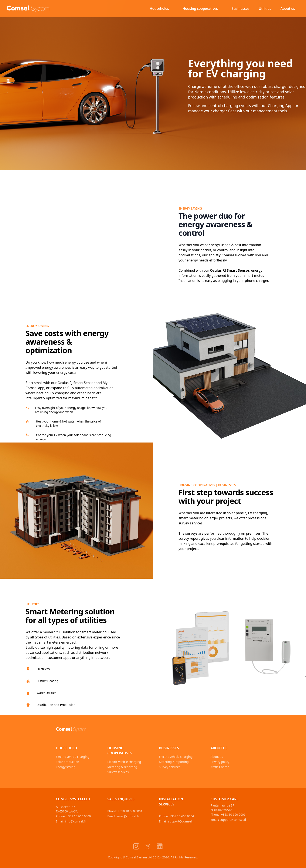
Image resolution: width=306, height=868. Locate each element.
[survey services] (76, 511)
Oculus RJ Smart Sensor (230, 270)
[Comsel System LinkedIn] (162, 846)
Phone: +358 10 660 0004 (176, 816)
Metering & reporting (122, 767)
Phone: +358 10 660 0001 (125, 811)
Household (67, 748)
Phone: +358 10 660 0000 (73, 816)
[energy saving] (229, 374)
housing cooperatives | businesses (207, 485)
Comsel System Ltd (73, 799)
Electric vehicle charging (73, 757)
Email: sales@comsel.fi (123, 816)
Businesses (240, 9)
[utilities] (229, 647)
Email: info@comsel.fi (71, 821)
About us (288, 9)
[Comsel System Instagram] (139, 846)
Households (159, 9)
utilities (32, 604)
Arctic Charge (220, 767)
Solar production (67, 762)
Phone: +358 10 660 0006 (228, 814)
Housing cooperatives (200, 9)
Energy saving (190, 208)
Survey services (118, 772)
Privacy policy (220, 762)
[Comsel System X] (150, 846)
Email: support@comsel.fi (177, 821)
